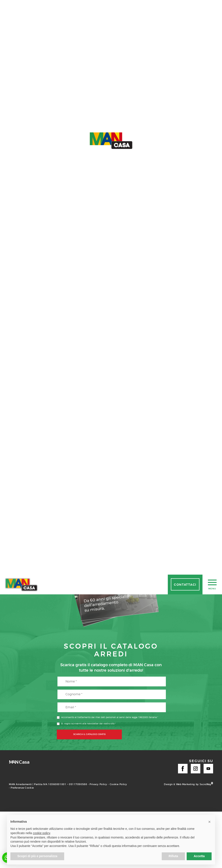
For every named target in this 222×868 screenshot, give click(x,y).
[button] (209, 822)
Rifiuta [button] (173, 856)
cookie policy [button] (42, 833)
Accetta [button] (199, 856)
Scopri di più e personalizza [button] (37, 856)
